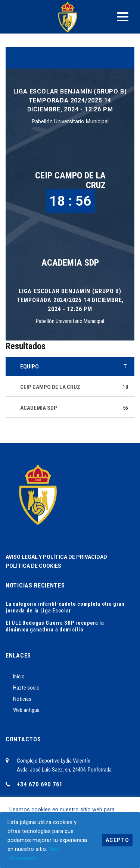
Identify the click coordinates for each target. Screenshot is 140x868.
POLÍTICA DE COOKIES (33, 566)
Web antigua (26, 710)
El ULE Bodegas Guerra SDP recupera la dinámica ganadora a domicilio (55, 626)
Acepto (117, 840)
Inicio (19, 677)
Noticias (22, 699)
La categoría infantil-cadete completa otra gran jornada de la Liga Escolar (65, 607)
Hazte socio (26, 688)
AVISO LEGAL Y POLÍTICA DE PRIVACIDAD (56, 557)
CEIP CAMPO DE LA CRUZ (70, 180)
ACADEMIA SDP (70, 263)
